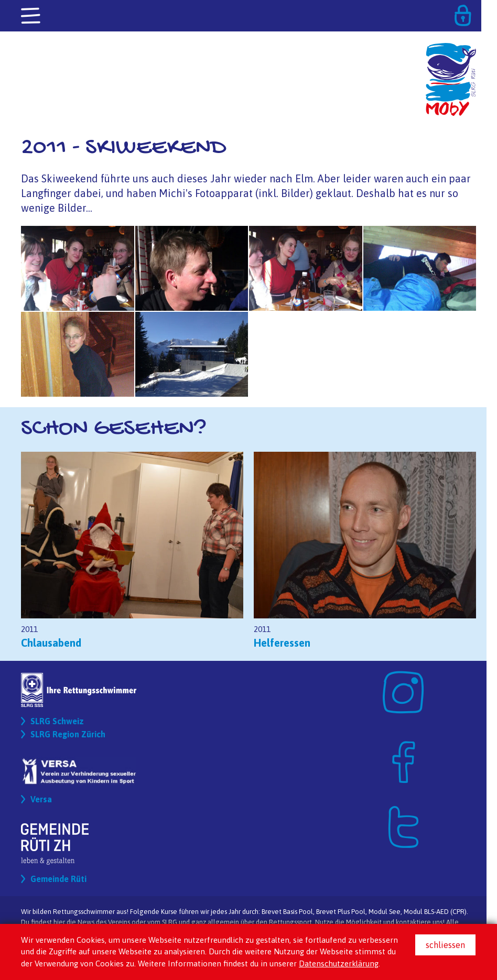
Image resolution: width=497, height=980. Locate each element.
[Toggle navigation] (31, 16)
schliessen (445, 945)
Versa (41, 799)
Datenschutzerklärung (339, 963)
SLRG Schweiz (57, 721)
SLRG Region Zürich (68, 734)
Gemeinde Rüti (58, 879)
